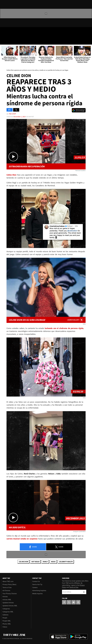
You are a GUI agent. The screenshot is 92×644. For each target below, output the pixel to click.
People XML (7, 621)
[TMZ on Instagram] (19, 31)
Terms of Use (7, 588)
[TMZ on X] (9, 31)
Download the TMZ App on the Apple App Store (59, 637)
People (5, 618)
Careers (35, 588)
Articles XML (7, 600)
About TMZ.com (8, 581)
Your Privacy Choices (10, 594)
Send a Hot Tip (37, 584)
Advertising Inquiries (39, 591)
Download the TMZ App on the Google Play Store (78, 637)
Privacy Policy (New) (9, 584)
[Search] (89, 42)
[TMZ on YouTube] (74, 602)
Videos (5, 627)
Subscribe (84, 592)
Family (45, 562)
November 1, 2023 (20, 117)
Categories (6, 609)
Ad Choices (6, 591)
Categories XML (8, 612)
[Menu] (3, 42)
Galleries (5, 615)
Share (33, 547)
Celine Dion (23, 562)
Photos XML (7, 624)
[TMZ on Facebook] (3, 31)
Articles (5, 597)
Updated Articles (8, 603)
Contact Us (36, 581)
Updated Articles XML (10, 606)
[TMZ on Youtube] (14, 31)
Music (53, 562)
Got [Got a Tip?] (7, 36)
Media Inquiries (37, 594)
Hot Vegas (35, 562)
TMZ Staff (12, 114)
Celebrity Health (66, 562)
